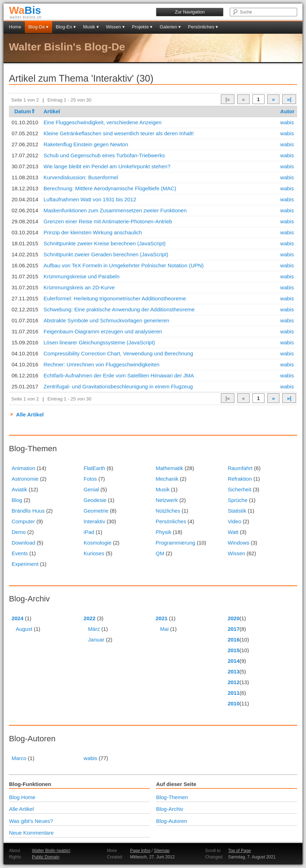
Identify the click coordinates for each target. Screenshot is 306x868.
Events (20, 553)
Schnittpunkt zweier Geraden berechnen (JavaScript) (106, 254)
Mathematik (169, 468)
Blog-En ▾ (66, 27)
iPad (89, 532)
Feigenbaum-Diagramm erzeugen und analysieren (103, 331)
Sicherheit (240, 489)
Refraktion (240, 479)
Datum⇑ (25, 111)
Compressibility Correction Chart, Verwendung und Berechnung (118, 353)
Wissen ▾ (115, 27)
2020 (233, 618)
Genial (91, 489)
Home (15, 27)
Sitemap (162, 851)
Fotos (90, 479)
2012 (233, 682)
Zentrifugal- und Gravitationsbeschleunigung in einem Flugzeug (118, 386)
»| (289, 99)
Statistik (237, 511)
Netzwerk (167, 500)
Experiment (25, 564)
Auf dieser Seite (176, 784)
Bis (25, 10)
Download (24, 543)
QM (160, 553)
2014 (233, 661)
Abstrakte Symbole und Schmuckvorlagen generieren (106, 320)
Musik (163, 489)
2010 (233, 703)
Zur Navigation (190, 12)
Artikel (52, 111)
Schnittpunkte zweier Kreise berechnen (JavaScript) (105, 243)
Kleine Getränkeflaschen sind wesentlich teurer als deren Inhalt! (119, 133)
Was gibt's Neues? (31, 821)
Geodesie (95, 500)
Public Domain (46, 857)
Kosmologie (98, 543)
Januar (96, 640)
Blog (17, 500)
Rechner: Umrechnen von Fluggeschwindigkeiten (102, 364)
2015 (233, 650)
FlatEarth (94, 468)
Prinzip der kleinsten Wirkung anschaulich (93, 232)
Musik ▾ (91, 27)
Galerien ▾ (170, 27)
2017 (233, 629)
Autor (287, 111)
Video (234, 521)
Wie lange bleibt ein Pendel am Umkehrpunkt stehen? (107, 166)
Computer (23, 521)
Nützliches (168, 511)
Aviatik (20, 489)
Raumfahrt (240, 468)
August (24, 629)
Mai (165, 629)
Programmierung (176, 543)
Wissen (236, 553)
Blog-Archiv (170, 809)
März (94, 629)
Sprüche (238, 500)
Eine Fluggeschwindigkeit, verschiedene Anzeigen (103, 122)
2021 (162, 618)
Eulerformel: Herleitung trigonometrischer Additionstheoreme (115, 298)
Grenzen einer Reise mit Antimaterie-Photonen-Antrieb (108, 221)
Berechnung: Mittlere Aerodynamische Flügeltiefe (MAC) (110, 188)
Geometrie (96, 511)
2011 (233, 693)
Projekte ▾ (142, 27)
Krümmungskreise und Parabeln (82, 276)
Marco (19, 758)
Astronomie (25, 479)
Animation (24, 468)
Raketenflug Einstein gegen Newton (86, 144)
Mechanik (167, 479)
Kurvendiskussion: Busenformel (81, 177)
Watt (233, 532)
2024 (18, 618)
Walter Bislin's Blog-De (67, 47)
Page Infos (140, 851)
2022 (90, 618)
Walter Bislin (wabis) (51, 851)
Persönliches (171, 521)
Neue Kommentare (31, 833)
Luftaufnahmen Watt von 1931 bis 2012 (90, 199)
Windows (238, 543)
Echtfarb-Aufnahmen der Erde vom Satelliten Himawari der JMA (119, 375)
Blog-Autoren (172, 821)
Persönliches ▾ (203, 27)
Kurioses (94, 553)
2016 (233, 640)
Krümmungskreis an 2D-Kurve (79, 287)
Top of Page (239, 851)
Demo (19, 532)
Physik (163, 532)
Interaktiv (94, 521)
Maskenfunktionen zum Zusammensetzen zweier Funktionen (115, 210)
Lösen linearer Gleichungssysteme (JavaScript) (99, 342)
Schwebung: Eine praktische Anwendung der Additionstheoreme (119, 309)
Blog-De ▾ (39, 27)
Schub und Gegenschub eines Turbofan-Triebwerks (104, 155)
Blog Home (22, 797)
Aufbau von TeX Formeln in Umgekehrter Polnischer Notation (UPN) (124, 265)
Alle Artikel (30, 414)
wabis (287, 122)
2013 (233, 672)
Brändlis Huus (28, 511)
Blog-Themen (172, 797)
